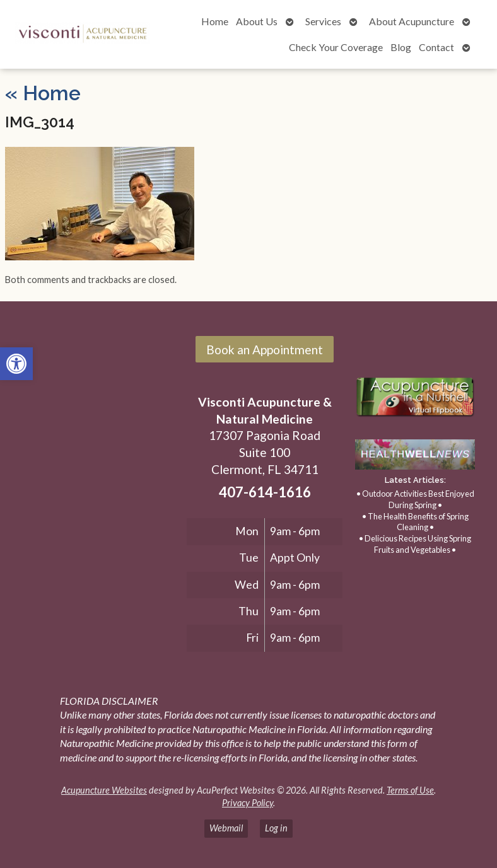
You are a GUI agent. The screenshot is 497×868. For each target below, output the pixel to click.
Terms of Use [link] (410, 790)
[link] (16, 364)
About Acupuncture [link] (412, 21)
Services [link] (323, 21)
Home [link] (215, 21)
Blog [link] (401, 47)
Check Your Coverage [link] (336, 47)
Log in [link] (276, 828)
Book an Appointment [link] (265, 350)
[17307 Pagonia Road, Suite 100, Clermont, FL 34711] (96, 465)
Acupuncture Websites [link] (104, 790)
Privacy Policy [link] (248, 803)
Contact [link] (436, 47)
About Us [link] (257, 21)
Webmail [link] (226, 828)
